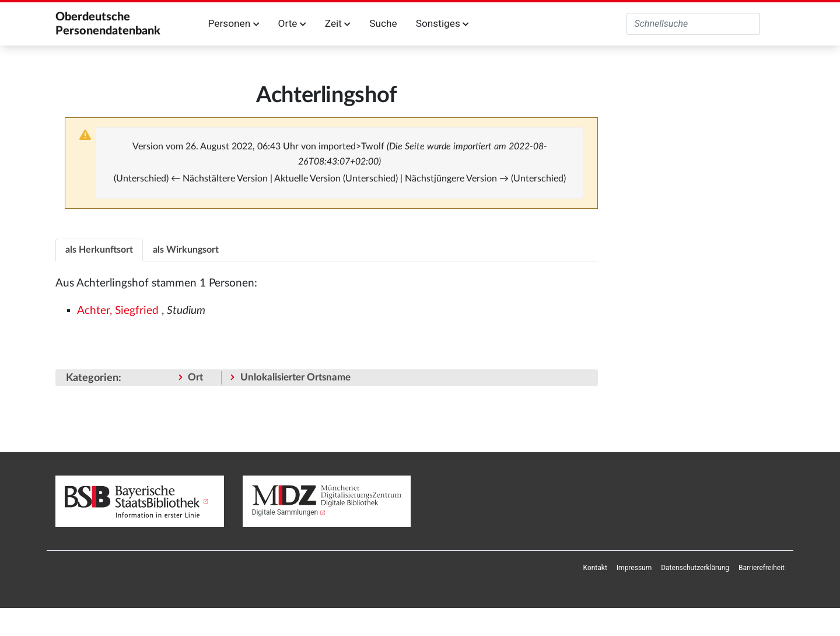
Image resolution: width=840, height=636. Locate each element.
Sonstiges (442, 23)
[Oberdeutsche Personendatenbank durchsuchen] (693, 24)
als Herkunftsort (99, 250)
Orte (292, 23)
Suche (383, 23)
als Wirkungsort (186, 250)
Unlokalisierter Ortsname (295, 377)
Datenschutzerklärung (695, 568)
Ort (195, 377)
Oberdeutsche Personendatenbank (108, 24)
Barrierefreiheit (762, 568)
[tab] (99, 249)
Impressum (634, 568)
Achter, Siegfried (118, 311)
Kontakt (595, 568)
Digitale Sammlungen (285, 512)
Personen (234, 23)
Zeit (338, 23)
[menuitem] (595, 568)
